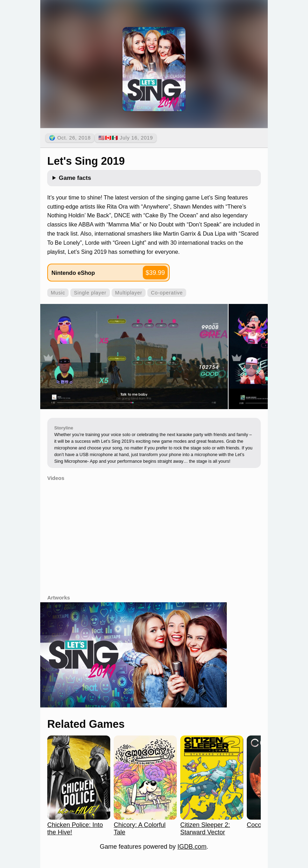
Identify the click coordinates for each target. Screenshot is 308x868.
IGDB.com (192, 847)
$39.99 (155, 273)
